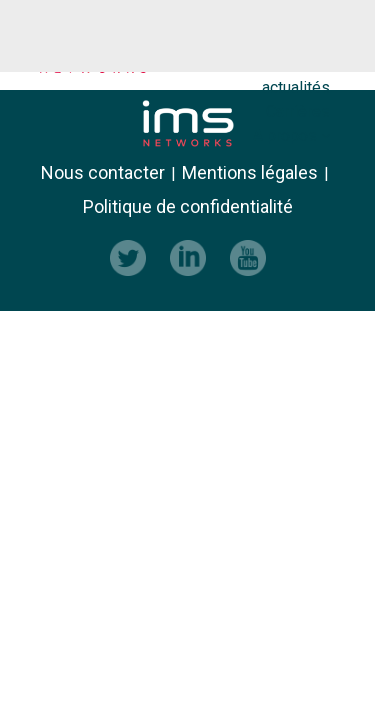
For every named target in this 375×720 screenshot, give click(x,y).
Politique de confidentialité (188, 207)
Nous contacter (103, 173)
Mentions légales (250, 173)
